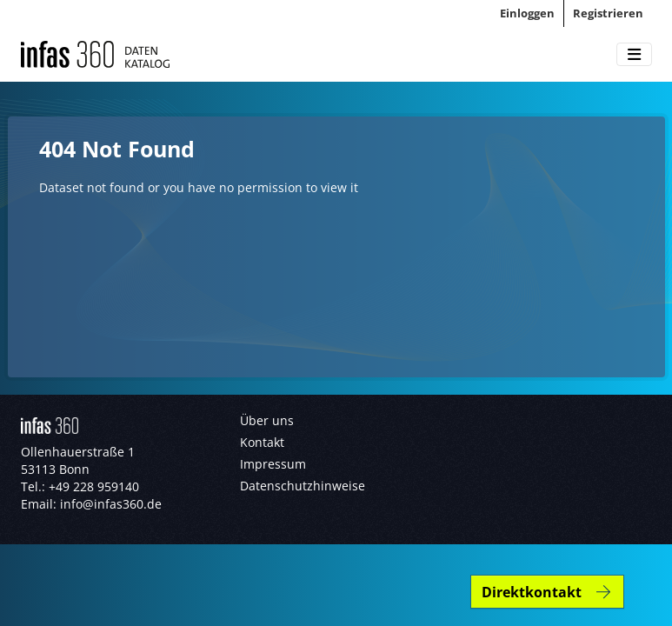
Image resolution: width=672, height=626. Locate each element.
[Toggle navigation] (634, 55)
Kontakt (262, 442)
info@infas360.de (111, 504)
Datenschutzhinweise (303, 486)
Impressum (273, 464)
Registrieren (608, 13)
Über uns (267, 420)
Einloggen (527, 13)
